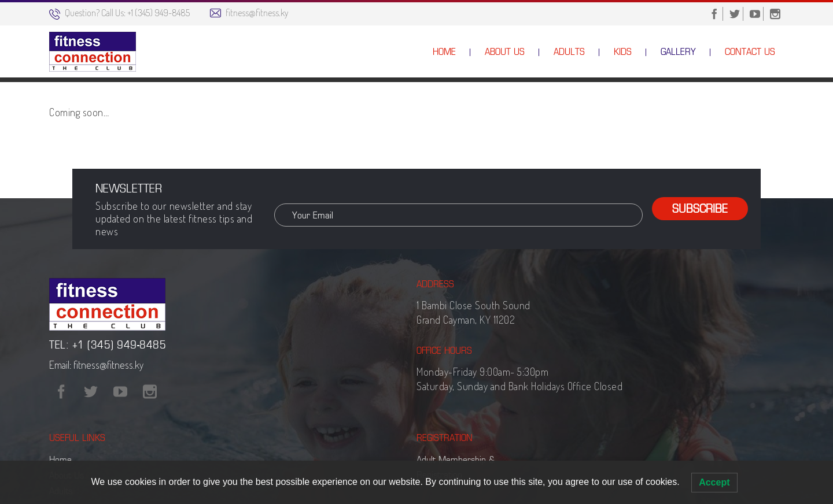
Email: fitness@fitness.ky (96, 427)
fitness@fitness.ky (257, 13)
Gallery (736, 107)
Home (700, 107)
